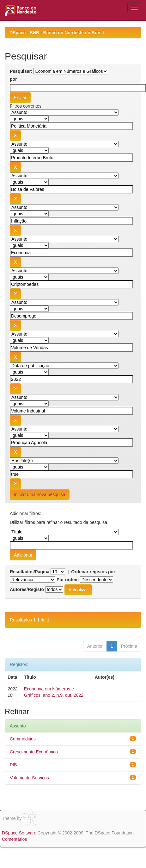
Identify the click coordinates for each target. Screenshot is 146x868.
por (13, 79)
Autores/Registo (27, 589)
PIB (13, 765)
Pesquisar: (21, 71)
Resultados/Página (30, 572)
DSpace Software (19, 833)
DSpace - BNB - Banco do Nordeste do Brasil (57, 33)
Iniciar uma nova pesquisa (40, 494)
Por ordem (68, 580)
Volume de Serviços (29, 778)
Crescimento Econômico (34, 752)
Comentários (14, 839)
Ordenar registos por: (94, 572)
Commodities (23, 739)
